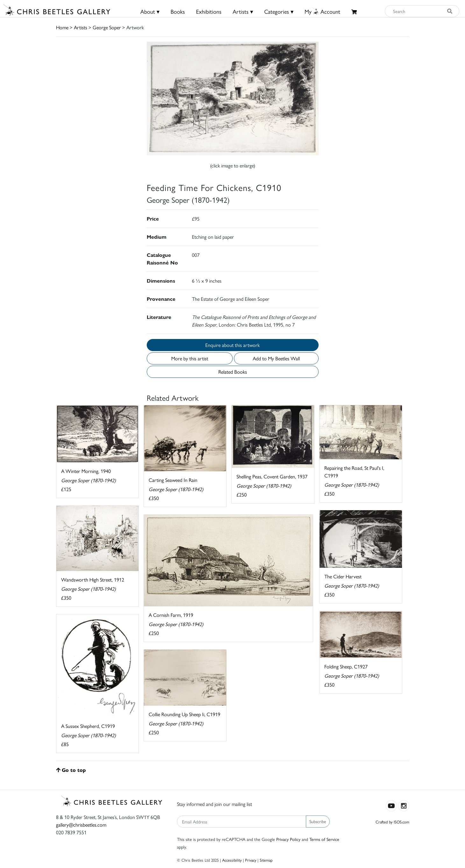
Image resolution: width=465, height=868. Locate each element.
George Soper (107, 27)
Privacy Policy (288, 839)
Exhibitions (209, 11)
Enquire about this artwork (232, 345)
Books (178, 11)
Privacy (251, 860)
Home (62, 27)
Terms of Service (324, 839)
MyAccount (322, 11)
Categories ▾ (279, 11)
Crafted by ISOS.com (392, 822)
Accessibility (232, 860)
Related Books (233, 372)
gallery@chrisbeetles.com (81, 825)
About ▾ (150, 11)
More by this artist (190, 358)
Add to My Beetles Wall (276, 358)
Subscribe (318, 821)
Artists (81, 27)
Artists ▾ (243, 11)
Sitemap (266, 860)
